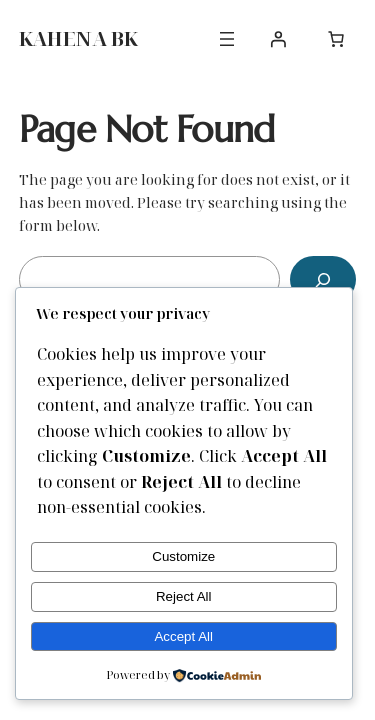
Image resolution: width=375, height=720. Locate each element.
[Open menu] (227, 39)
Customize (183, 556)
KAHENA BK (78, 38)
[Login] (278, 39)
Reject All (184, 596)
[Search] (323, 279)
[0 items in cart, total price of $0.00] (336, 39)
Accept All (183, 636)
